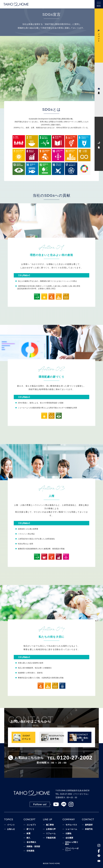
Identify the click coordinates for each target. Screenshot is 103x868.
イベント (11, 825)
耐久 (28, 838)
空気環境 (30, 851)
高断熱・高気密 (33, 847)
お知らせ (11, 829)
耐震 (28, 834)
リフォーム (51, 834)
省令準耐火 (31, 842)
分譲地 (68, 834)
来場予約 (89, 829)
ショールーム (71, 829)
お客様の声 (51, 829)
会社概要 (69, 838)
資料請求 (89, 825)
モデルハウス (71, 825)
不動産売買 (51, 838)
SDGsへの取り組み (72, 843)
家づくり (30, 829)
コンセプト (31, 825)
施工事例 (50, 825)
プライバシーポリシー (72, 849)
